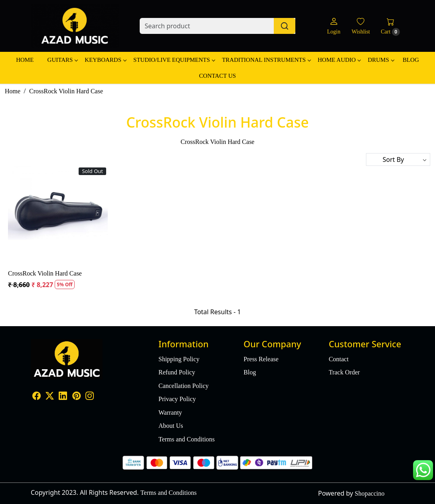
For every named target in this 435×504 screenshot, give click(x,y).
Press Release (261, 359)
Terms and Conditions (187, 439)
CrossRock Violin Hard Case (45, 273)
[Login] (333, 26)
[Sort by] (398, 159)
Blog (411, 60)
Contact (339, 359)
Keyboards (105, 60)
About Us (171, 426)
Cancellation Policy (184, 386)
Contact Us (217, 76)
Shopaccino (370, 493)
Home (25, 60)
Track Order (344, 372)
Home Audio (339, 60)
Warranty (170, 412)
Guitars (63, 60)
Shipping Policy (179, 359)
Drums (381, 60)
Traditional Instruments (266, 60)
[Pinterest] (76, 397)
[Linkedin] (63, 397)
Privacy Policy (177, 399)
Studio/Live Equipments (174, 60)
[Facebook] (37, 397)
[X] (50, 397)
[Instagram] (90, 397)
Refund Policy (177, 372)
